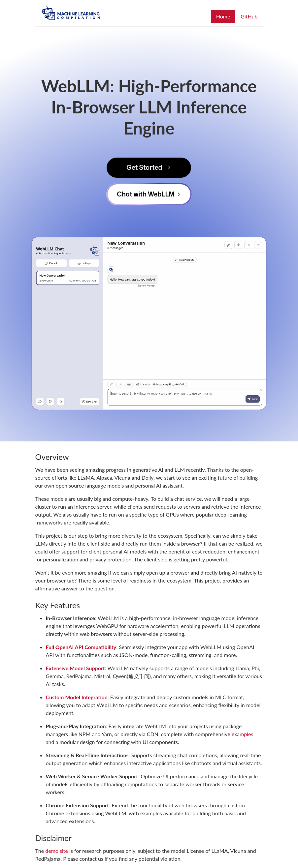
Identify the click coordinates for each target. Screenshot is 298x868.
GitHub (249, 16)
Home (223, 16)
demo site (57, 851)
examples (243, 734)
